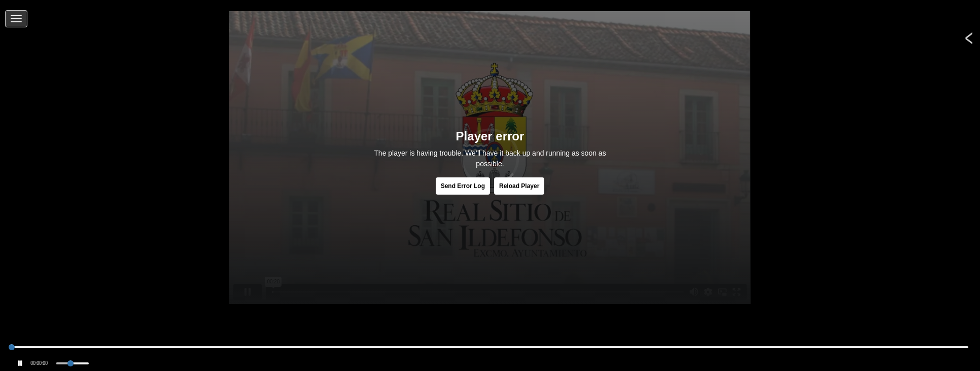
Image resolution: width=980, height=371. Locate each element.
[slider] (12, 347)
